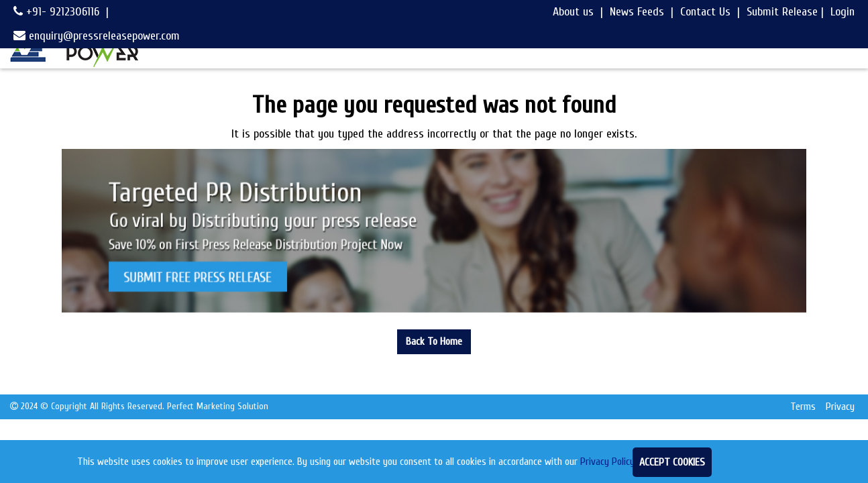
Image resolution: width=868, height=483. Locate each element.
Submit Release (782, 12)
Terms (803, 407)
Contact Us (705, 12)
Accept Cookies (672, 462)
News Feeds (637, 12)
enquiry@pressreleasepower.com (97, 36)
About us (573, 12)
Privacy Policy (607, 462)
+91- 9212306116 (56, 12)
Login (843, 12)
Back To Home (434, 341)
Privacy (840, 407)
